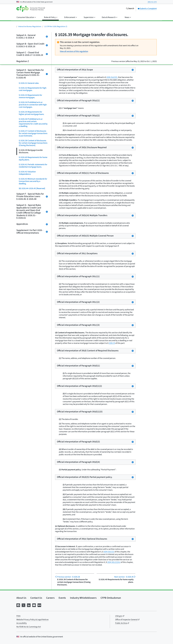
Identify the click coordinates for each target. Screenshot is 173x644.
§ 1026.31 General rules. (29, 83)
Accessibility (22, 623)
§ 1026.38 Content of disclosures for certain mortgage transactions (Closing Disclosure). (33, 143)
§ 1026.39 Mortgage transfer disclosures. (31, 151)
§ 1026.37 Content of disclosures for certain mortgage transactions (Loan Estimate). (33, 133)
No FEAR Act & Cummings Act (29, 627)
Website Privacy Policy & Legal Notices (32, 620)
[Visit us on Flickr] (39, 605)
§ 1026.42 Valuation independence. (27, 173)
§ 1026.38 (69, 577)
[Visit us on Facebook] (18, 605)
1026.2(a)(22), (112, 77)
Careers (50, 598)
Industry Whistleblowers (83, 598)
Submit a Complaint (147, 9)
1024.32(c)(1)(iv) (114, 562)
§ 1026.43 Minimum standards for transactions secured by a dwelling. (33, 181)
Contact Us (36, 598)
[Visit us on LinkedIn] (29, 605)
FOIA (18, 616)
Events (62, 598)
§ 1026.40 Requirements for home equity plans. (33, 159)
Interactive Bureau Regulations (30, 27)
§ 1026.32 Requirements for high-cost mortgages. (33, 89)
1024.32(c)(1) (109, 552)
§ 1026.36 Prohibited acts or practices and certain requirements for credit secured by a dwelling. (33, 123)
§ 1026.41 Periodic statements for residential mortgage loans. (33, 166)
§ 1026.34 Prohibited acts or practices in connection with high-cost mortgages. (33, 105)
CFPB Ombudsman (111, 598)
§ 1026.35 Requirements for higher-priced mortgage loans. (32, 113)
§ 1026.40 (124, 577)
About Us (21, 598)
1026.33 (112, 343)
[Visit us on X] (23, 605)
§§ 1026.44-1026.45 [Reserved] (32, 188)
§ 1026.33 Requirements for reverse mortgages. (30, 96)
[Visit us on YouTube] (34, 605)
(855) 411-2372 (152, 2)
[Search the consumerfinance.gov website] (130, 9)
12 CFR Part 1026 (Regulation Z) (56, 27)
